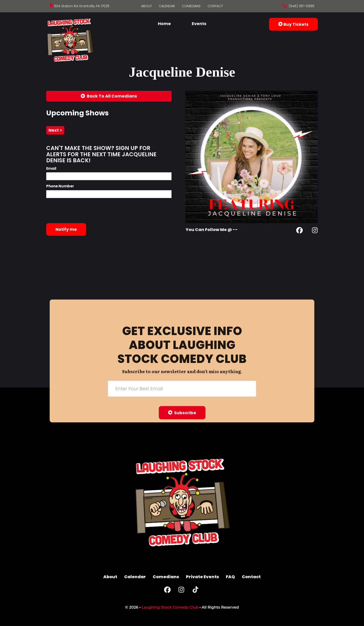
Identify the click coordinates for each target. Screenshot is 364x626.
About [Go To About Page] (146, 6)
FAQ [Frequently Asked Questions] (230, 577)
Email (51, 168)
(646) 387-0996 (301, 6)
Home (164, 24)
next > (55, 130)
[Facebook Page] (299, 231)
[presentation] (81, 211)
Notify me (66, 229)
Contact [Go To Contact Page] (215, 6)
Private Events (202, 577)
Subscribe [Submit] (182, 412)
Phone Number (60, 186)
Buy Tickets (293, 24)
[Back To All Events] (109, 96)
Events (199, 24)
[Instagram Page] (315, 231)
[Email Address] (182, 388)
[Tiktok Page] (195, 591)
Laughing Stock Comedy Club (170, 607)
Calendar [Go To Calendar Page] (167, 6)
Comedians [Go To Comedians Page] (191, 6)
